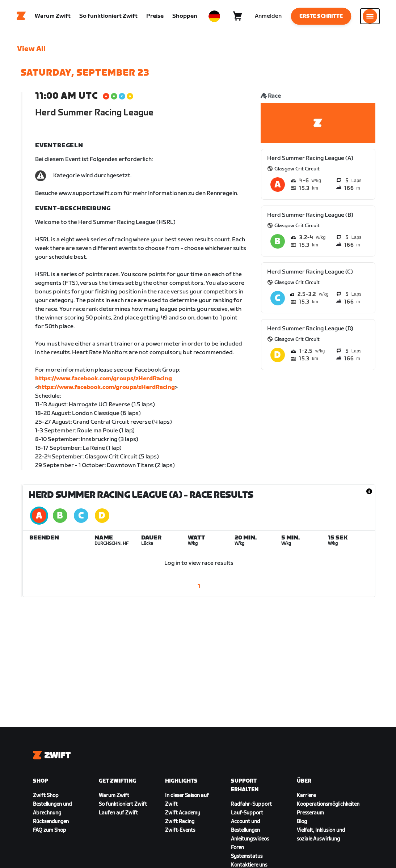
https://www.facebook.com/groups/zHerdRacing (104, 379)
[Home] (21, 16)
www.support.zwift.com (90, 193)
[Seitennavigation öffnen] (370, 16)
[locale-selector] (214, 16)
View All (31, 49)
